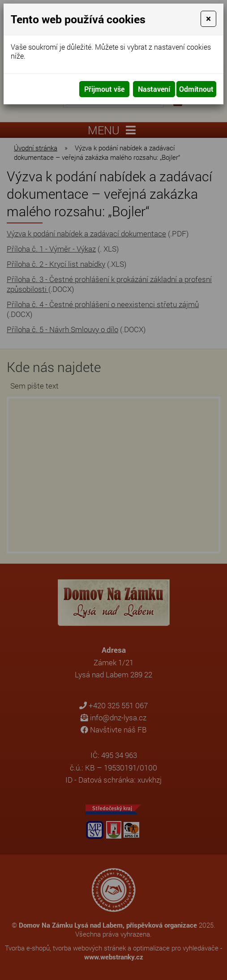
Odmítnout (196, 89)
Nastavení (154, 89)
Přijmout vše (104, 89)
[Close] (208, 19)
